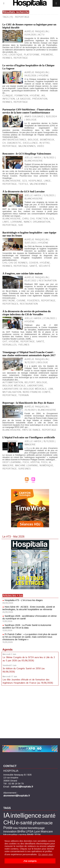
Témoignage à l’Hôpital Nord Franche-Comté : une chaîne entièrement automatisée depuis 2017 (29, 354)
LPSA (30, 831)
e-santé (24, 823)
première (47, 55)
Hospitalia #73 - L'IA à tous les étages (24, 600)
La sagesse (23, 99)
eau (15, 828)
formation (21, 96)
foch (26, 462)
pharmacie (43, 823)
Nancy (27, 222)
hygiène (35, 96)
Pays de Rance (31, 430)
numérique (46, 466)
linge (47, 181)
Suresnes (24, 469)
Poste (8, 828)
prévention (40, 99)
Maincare (47, 831)
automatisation (13, 382)
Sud (21, 225)
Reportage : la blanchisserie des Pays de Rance (28, 403)
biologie (33, 140)
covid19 (34, 263)
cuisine (21, 301)
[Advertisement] (30, 712)
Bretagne (9, 301)
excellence (30, 143)
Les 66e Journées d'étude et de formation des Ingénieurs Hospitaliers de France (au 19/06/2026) (28, 681)
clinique (8, 96)
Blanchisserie (12, 219)
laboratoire (35, 386)
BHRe (21, 831)
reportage (21, 58)
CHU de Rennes (18, 263)
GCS (25, 181)
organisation (41, 222)
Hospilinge (35, 181)
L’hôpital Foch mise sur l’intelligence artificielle (29, 437)
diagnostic (14, 143)
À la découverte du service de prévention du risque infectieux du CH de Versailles (27, 313)
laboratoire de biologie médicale (24, 389)
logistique (15, 55)
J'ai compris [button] (30, 861)
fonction (42, 219)
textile (23, 184)
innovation (10, 831)
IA (50, 462)
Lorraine (16, 222)
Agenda (7, 650)
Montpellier (10, 835)
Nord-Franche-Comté (37, 392)
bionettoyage (36, 828)
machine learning (27, 466)
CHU (5, 55)
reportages (10, 304)
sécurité (45, 266)
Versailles (9, 345)
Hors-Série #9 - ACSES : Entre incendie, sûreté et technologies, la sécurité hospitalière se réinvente (29, 608)
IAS (43, 96)
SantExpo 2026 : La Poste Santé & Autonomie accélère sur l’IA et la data (27, 626)
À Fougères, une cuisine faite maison (22, 273)
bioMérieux (47, 140)
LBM (50, 389)
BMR (30, 835)
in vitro (44, 143)
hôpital (23, 828)
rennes (7, 58)
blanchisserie (12, 181)
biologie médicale (14, 386)
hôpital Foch (39, 462)
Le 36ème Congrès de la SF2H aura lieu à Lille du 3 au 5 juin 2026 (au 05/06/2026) (29, 659)
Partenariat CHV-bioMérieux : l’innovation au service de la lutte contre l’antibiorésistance (28, 111)
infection (9, 99)
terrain (23, 395)
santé (33, 266)
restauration (29, 304)
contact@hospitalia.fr (22, 787)
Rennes (7, 266)
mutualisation (12, 392)
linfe (6, 222)
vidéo (41, 146)
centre (22, 835)
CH (4, 143)
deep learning (12, 462)
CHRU (25, 219)
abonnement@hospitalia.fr (17, 796)
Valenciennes (27, 146)
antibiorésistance (14, 140)
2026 (37, 835)
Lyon (37, 831)
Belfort (30, 382)
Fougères (33, 301)
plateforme (32, 55)
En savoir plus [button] (46, 854)
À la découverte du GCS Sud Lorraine (24, 192)
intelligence (26, 815)
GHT (5, 342)
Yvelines (24, 345)
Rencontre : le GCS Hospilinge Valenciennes (27, 154)
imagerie (8, 466)
